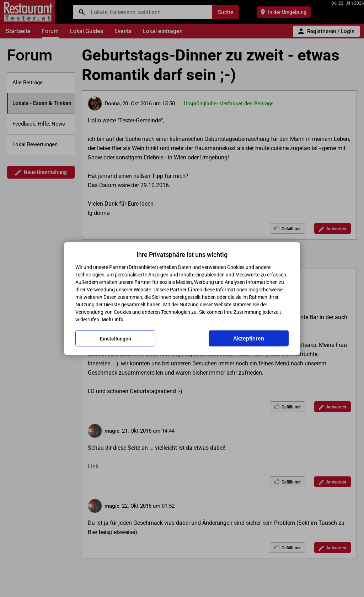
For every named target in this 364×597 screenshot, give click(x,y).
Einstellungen (116, 338)
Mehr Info (113, 319)
